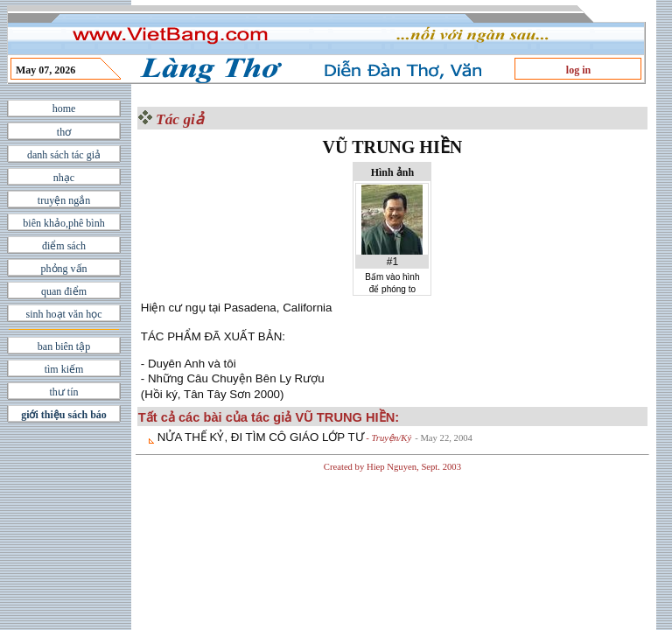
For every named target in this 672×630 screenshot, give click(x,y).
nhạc (64, 178)
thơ (64, 132)
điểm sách (64, 246)
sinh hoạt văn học (64, 314)
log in (578, 70)
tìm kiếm (64, 369)
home (64, 108)
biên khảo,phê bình (63, 223)
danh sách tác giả (64, 155)
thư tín (63, 392)
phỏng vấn (64, 269)
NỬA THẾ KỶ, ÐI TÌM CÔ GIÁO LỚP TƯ (261, 437)
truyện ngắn (64, 200)
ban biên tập (64, 346)
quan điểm (64, 291)
